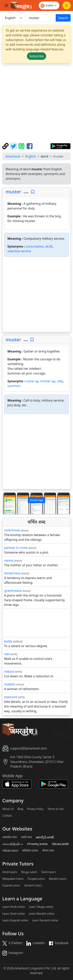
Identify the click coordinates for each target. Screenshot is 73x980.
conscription (35, 246)
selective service (19, 251)
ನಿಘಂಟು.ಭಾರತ (60, 844)
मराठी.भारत (26, 837)
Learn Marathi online (42, 914)
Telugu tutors (29, 872)
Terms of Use (55, 809)
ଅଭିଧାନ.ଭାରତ (10, 851)
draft (49, 246)
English (31, 156)
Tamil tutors (48, 872)
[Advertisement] (36, 103)
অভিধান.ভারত (30, 851)
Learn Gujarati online (15, 920)
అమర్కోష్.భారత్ (45, 837)
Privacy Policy (35, 809)
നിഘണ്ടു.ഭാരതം (37, 844)
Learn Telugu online (41, 907)
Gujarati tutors (11, 885)
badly (8, 641)
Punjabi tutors (36, 879)
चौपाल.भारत (48, 851)
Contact (7, 816)
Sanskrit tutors (33, 885)
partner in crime (16, 548)
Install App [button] (36, 500)
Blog (21, 809)
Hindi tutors (10, 872)
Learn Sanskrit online (45, 920)
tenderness (12, 573)
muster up (48, 381)
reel (7, 654)
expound (11, 697)
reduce (9, 671)
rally (60, 381)
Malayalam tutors (13, 879)
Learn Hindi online (14, 907)
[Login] (67, 5)
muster (13, 192)
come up (32, 381)
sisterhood (12, 530)
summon (14, 386)
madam (10, 684)
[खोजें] (41, 18)
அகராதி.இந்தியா (13, 844)
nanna (9, 560)
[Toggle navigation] (6, 5)
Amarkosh (13, 156)
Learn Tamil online (14, 914)
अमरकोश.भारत (10, 837)
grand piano (13, 591)
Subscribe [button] (36, 56)
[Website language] (49, 5)
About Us (8, 809)
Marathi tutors (58, 879)
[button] (8, 503)
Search (63, 18)
